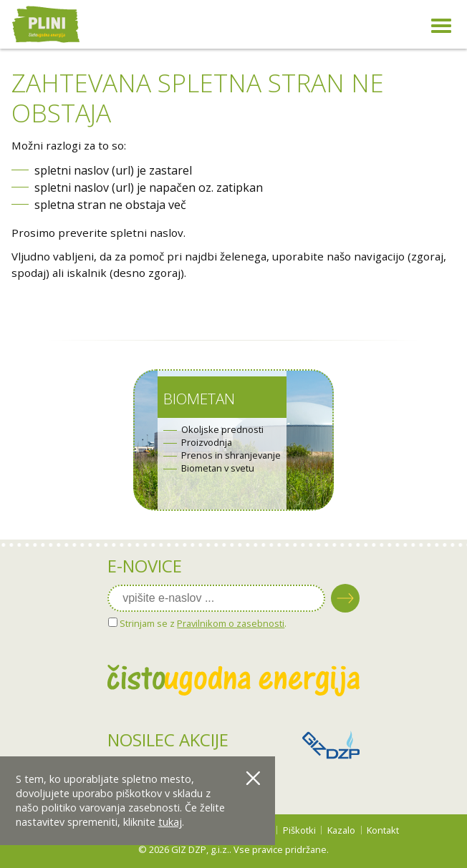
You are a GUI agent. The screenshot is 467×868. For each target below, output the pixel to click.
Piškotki (299, 830)
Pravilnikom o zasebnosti (231, 623)
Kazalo (341, 830)
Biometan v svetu (218, 468)
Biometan (199, 399)
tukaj (170, 822)
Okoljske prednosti (222, 430)
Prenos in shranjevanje (231, 455)
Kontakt (383, 830)
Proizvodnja (207, 443)
